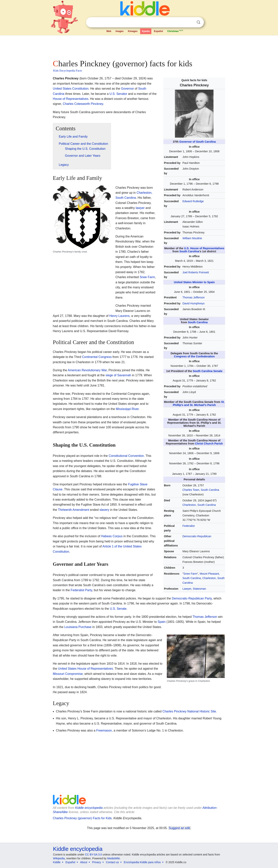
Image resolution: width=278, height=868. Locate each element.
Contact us (112, 862)
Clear (191, 22)
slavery (104, 510)
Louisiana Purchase (78, 627)
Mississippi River (127, 409)
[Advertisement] (139, 46)
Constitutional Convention (126, 456)
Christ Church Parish (209, 444)
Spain (162, 622)
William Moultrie (192, 238)
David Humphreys (193, 303)
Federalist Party (81, 590)
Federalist (189, 526)
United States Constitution (71, 89)
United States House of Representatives (85, 669)
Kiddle (57, 862)
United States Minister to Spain (194, 282)
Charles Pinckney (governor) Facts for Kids (82, 818)
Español (158, 31)
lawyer (140, 208)
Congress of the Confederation (194, 356)
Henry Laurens (119, 316)
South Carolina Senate (208, 371)
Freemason (104, 730)
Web (109, 31)
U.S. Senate (118, 609)
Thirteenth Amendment (74, 510)
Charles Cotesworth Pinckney (83, 104)
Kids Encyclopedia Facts (68, 71)
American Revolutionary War (87, 370)
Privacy (97, 862)
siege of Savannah (118, 375)
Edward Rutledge (193, 201)
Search (198, 22)
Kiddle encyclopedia (89, 808)
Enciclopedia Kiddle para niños (142, 862)
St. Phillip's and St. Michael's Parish (199, 403)
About (84, 862)
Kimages (133, 31)
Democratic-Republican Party (192, 598)
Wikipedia (59, 858)
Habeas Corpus (112, 536)
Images (120, 31)
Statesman (200, 589)
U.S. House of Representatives (204, 248)
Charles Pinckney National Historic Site (189, 711)
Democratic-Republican (197, 536)
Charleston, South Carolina (199, 505)
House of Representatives (71, 99)
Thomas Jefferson (194, 297)
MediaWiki (114, 858)
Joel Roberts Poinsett (196, 272)
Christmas (175, 31)
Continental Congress (97, 357)
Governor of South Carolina (198, 142)
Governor (128, 89)
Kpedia (146, 31)
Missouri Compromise (68, 674)
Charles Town (191, 490)
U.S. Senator (118, 94)
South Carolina (189, 251)
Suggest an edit (179, 828)
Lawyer (187, 589)
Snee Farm (190, 574)
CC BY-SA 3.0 (93, 855)
